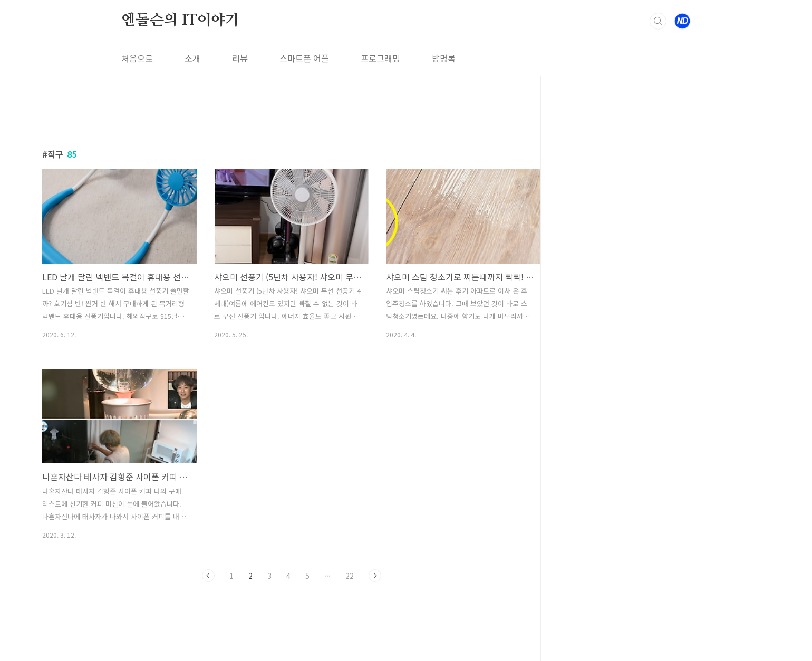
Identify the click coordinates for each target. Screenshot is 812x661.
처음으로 (137, 58)
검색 (658, 21)
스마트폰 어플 (304, 58)
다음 (375, 576)
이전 (208, 576)
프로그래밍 (380, 58)
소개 (192, 58)
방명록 (444, 58)
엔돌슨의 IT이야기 (180, 21)
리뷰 (240, 58)
